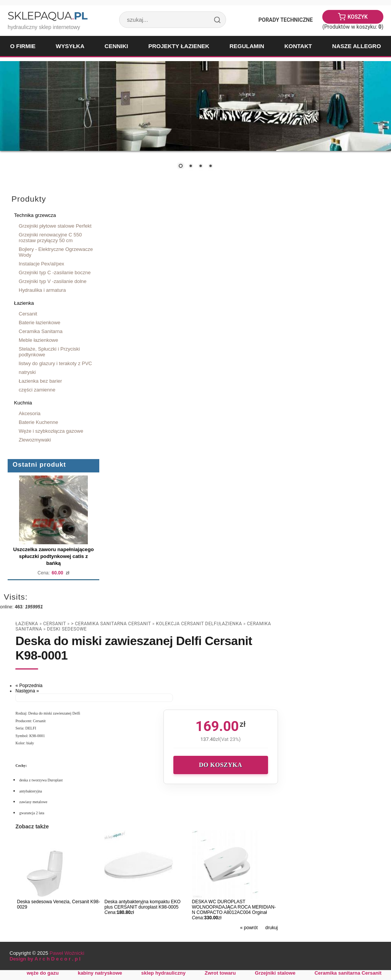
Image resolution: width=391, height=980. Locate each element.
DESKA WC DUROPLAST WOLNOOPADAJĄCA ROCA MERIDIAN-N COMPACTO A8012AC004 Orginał (234, 907)
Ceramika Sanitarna (41, 331)
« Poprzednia (29, 686)
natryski (27, 372)
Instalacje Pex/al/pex (41, 264)
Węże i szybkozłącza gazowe (51, 431)
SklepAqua (47, 16)
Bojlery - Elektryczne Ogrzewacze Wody (56, 252)
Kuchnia (23, 403)
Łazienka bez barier (40, 381)
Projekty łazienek (179, 46)
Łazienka (24, 303)
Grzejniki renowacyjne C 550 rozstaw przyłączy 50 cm (50, 238)
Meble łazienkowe (38, 340)
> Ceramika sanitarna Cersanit (111, 624)
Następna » (27, 691)
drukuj (272, 928)
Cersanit (28, 314)
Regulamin (247, 46)
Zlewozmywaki (35, 440)
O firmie (23, 46)
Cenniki (116, 46)
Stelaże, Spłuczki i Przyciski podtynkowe (49, 352)
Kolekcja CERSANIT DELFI (187, 624)
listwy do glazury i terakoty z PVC (55, 363)
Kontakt (298, 46)
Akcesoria (30, 413)
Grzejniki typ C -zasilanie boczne (55, 272)
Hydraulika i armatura (42, 290)
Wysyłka (70, 46)
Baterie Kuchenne (38, 422)
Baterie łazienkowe (40, 323)
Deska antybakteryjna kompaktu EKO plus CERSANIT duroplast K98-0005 (142, 904)
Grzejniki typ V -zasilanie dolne (53, 281)
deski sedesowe (67, 629)
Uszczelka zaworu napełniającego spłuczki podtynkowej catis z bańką (53, 556)
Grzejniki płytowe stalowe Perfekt (55, 226)
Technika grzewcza (35, 215)
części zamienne (37, 390)
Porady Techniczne (286, 20)
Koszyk (358, 17)
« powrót (249, 928)
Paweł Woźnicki (67, 953)
